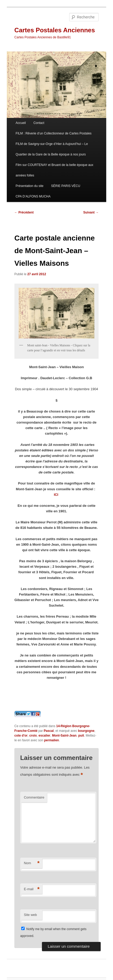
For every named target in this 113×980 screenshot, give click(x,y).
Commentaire (34, 797)
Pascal (49, 731)
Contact (39, 123)
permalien (52, 740)
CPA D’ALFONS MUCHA (33, 196)
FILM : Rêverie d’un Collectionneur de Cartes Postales (54, 133)
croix (33, 736)
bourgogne (86, 731)
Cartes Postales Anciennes (55, 30)
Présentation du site (30, 186)
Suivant (91, 212)
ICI (56, 495)
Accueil (21, 123)
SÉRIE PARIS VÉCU (66, 186)
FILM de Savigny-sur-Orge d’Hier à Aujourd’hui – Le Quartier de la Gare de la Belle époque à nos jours (52, 149)
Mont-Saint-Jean (64, 736)
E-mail (32, 889)
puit (81, 736)
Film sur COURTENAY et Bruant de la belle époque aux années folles (55, 170)
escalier (44, 736)
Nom (32, 863)
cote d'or (21, 736)
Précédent (24, 212)
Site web (30, 915)
